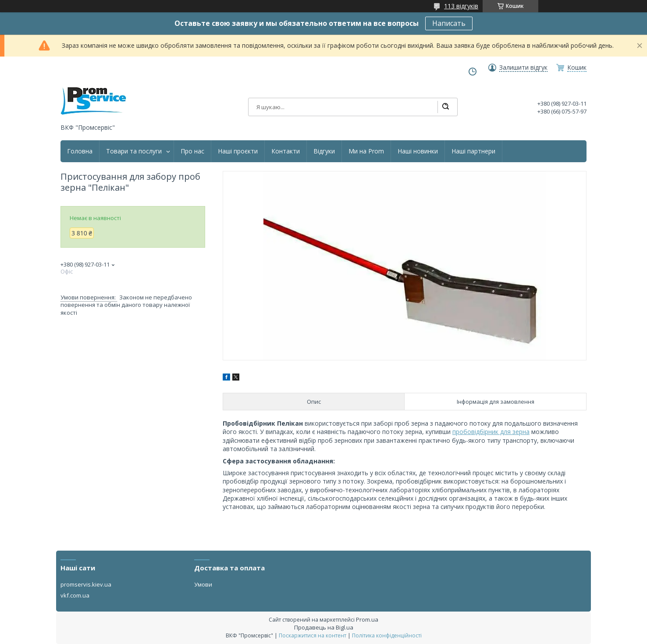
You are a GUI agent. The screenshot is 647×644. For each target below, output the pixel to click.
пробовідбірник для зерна (491, 432)
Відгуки (324, 151)
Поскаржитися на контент (313, 635)
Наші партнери (473, 151)
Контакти (286, 151)
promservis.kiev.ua (86, 584)
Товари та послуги (134, 151)
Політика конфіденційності (387, 635)
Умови (203, 584)
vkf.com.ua (75, 595)
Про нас (192, 151)
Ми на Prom (366, 151)
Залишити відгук (523, 68)
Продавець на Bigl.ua (324, 627)
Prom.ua (367, 619)
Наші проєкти (238, 151)
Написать (449, 23)
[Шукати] (445, 107)
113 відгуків (461, 6)
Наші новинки (418, 151)
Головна (80, 151)
